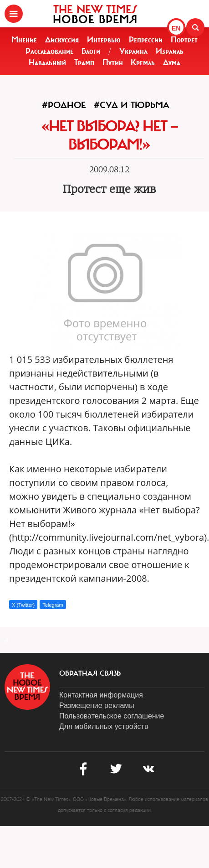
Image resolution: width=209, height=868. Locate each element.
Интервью (104, 40)
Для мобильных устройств (104, 726)
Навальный (47, 62)
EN (176, 28)
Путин (113, 62)
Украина (133, 51)
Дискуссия (62, 40)
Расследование (49, 51)
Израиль (170, 51)
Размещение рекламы (97, 705)
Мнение (24, 40)
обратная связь (90, 673)
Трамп (84, 62)
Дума (172, 62)
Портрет (184, 40)
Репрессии (146, 40)
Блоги (91, 51)
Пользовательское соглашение (112, 716)
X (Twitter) (23, 605)
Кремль (143, 62)
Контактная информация (101, 695)
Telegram (53, 605)
